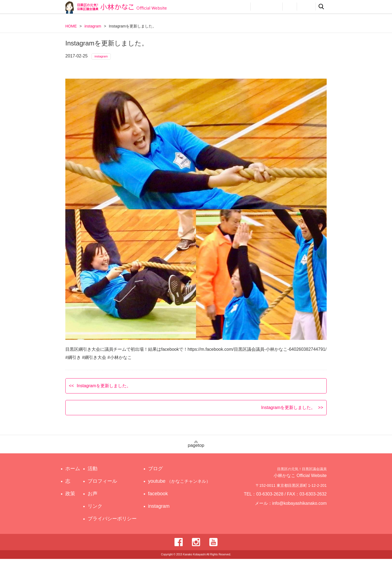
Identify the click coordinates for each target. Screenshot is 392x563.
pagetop (196, 448)
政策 (223, 7)
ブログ (160, 473)
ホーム (73, 473)
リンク (306, 7)
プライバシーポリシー (114, 523)
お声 (290, 7)
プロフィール (267, 7)
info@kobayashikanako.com (303, 510)
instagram (93, 26)
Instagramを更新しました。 (104, 390)
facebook (163, 498)
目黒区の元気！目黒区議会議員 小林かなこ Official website (116, 7)
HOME (71, 26)
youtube (180, 485)
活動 (241, 7)
